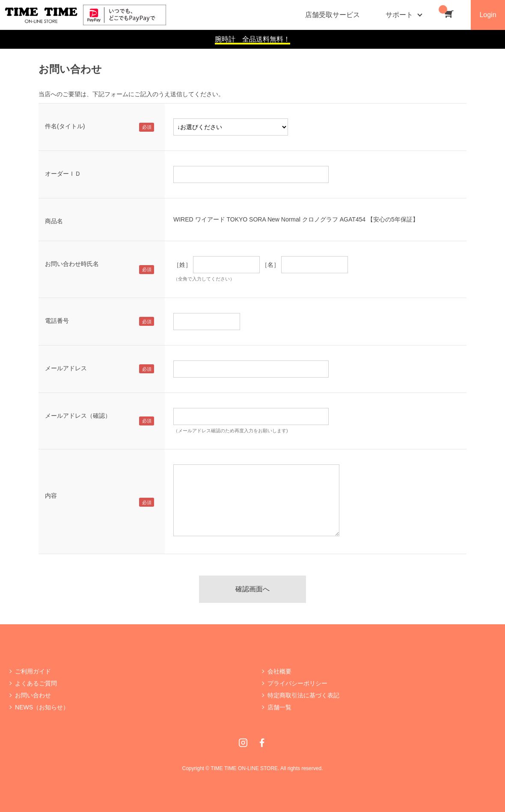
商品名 (54, 221)
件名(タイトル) (65, 126)
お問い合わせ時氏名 (72, 264)
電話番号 (57, 321)
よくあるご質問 (36, 683)
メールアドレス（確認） (78, 416)
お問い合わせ (33, 695)
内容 (51, 496)
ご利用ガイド (33, 671)
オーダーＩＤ (63, 174)
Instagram (243, 743)
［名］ (270, 265)
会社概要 (279, 671)
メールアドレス (66, 368)
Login (488, 15)
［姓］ (182, 265)
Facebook (262, 743)
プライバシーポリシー (297, 683)
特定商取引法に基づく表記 (303, 695)
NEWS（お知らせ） (42, 707)
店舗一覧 (279, 707)
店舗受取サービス (333, 15)
